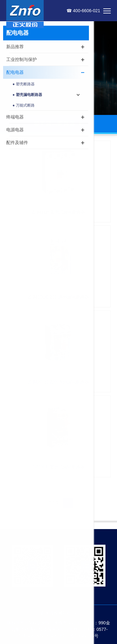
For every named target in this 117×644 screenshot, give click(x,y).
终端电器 (15, 118)
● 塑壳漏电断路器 (27, 96)
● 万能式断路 (24, 106)
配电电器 (15, 73)
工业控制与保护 (22, 60)
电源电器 (15, 131)
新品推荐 (15, 47)
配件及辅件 (17, 143)
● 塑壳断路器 (24, 85)
